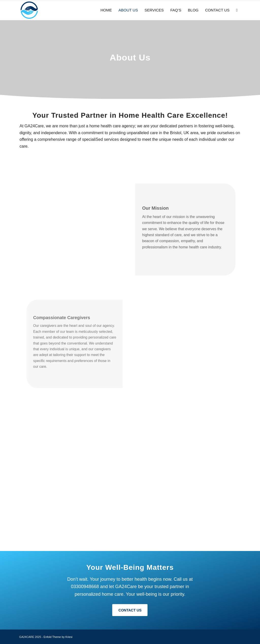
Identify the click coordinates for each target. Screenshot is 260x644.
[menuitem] (106, 10)
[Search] (237, 10)
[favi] (29, 10)
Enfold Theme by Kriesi (58, 637)
